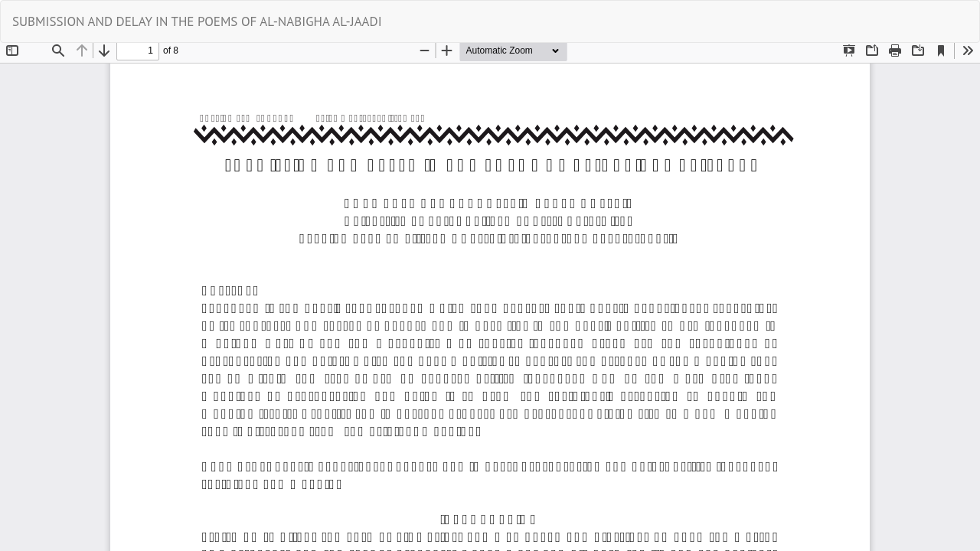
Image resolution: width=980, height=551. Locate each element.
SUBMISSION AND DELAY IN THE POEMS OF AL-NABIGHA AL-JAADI (197, 21)
